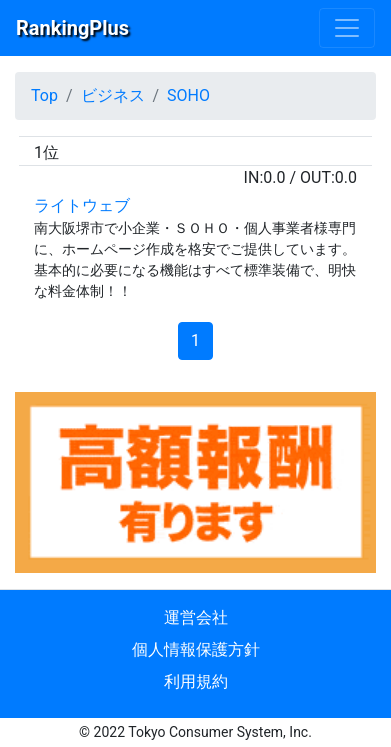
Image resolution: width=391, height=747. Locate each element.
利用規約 (196, 681)
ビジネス (113, 95)
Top (44, 95)
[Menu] (347, 28)
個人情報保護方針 (196, 649)
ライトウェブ (82, 205)
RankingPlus (72, 28)
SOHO (188, 95)
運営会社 (196, 617)
